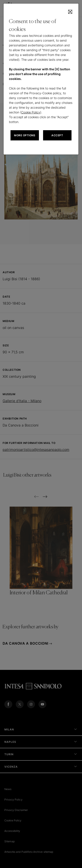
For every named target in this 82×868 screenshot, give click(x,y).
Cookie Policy (31, 112)
